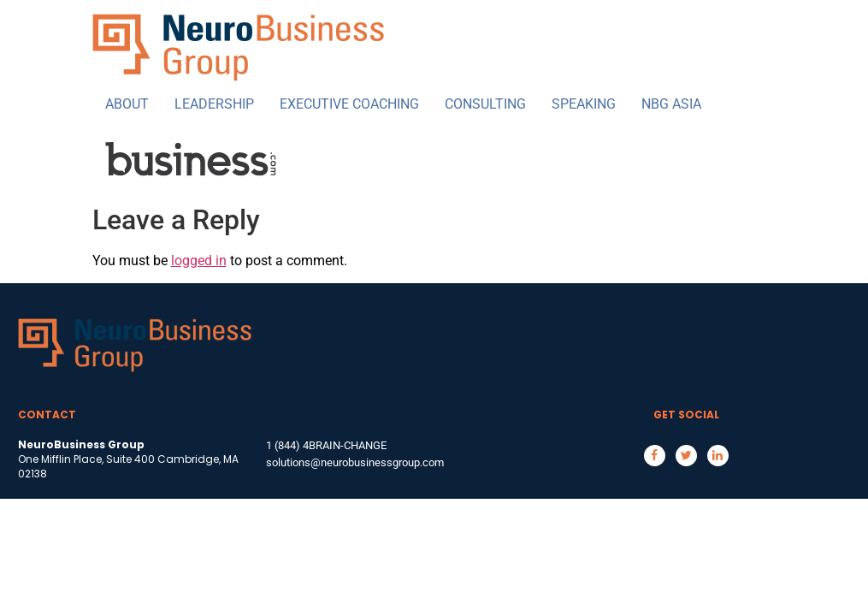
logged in (199, 261)
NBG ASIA (671, 104)
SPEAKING (584, 104)
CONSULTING (485, 104)
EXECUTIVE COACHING (349, 104)
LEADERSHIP (214, 104)
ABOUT (127, 104)
